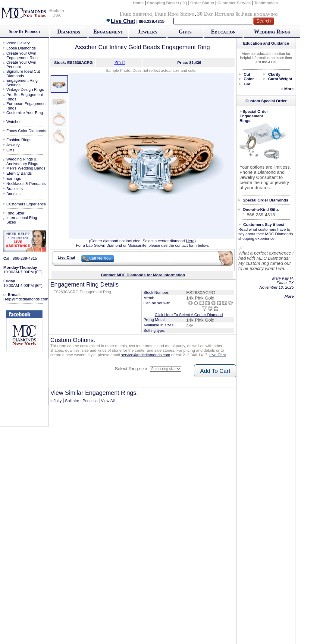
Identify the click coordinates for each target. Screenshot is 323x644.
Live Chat (121, 21)
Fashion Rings (19, 140)
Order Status (202, 3)
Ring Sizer (15, 213)
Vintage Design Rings (25, 89)
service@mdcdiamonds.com (145, 355)
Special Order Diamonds (266, 200)
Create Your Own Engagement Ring (22, 56)
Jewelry (148, 32)
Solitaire (72, 401)
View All (108, 401)
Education (223, 32)
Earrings (14, 178)
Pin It (119, 62)
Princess (90, 401)
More (289, 89)
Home (138, 3)
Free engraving (260, 14)
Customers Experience (26, 204)
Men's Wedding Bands (26, 168)
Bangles (13, 194)
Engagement (108, 32)
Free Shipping (136, 14)
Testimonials (266, 3)
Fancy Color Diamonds (26, 131)
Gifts (185, 32)
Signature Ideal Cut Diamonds (23, 74)
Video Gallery (18, 43)
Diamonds (69, 32)
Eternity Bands (19, 173)
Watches (14, 122)
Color (249, 79)
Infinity (56, 401)
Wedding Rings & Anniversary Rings (22, 161)
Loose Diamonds (21, 48)
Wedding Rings (272, 32)
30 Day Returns (216, 14)
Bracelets (14, 189)
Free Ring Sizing (175, 14)
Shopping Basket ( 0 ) (168, 3)
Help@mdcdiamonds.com (26, 299)
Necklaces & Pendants (26, 184)
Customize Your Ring (25, 113)
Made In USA (57, 13)
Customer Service (234, 3)
